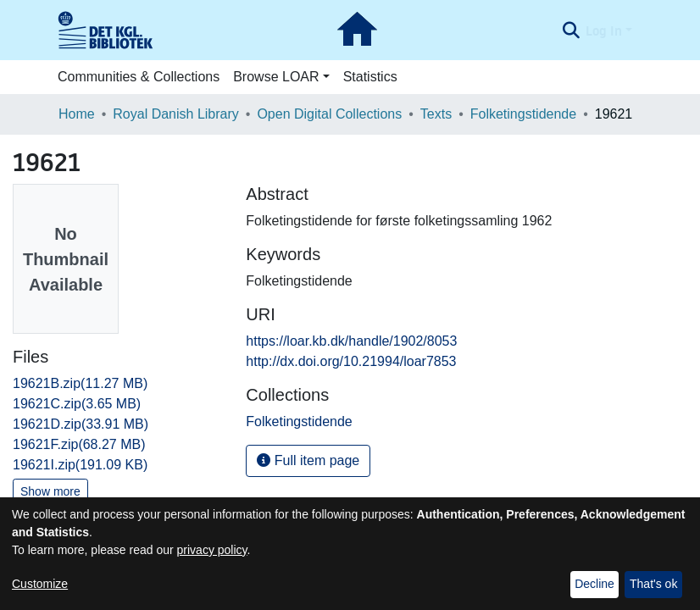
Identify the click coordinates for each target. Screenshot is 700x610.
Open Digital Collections (329, 114)
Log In (604, 30)
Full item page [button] (308, 460)
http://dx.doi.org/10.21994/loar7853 (351, 361)
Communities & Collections (139, 77)
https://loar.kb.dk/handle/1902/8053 (351, 341)
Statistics (370, 77)
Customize (40, 584)
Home (77, 114)
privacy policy (212, 550)
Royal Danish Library (176, 114)
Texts (436, 114)
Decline (594, 584)
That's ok (653, 584)
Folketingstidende (523, 114)
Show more (50, 491)
